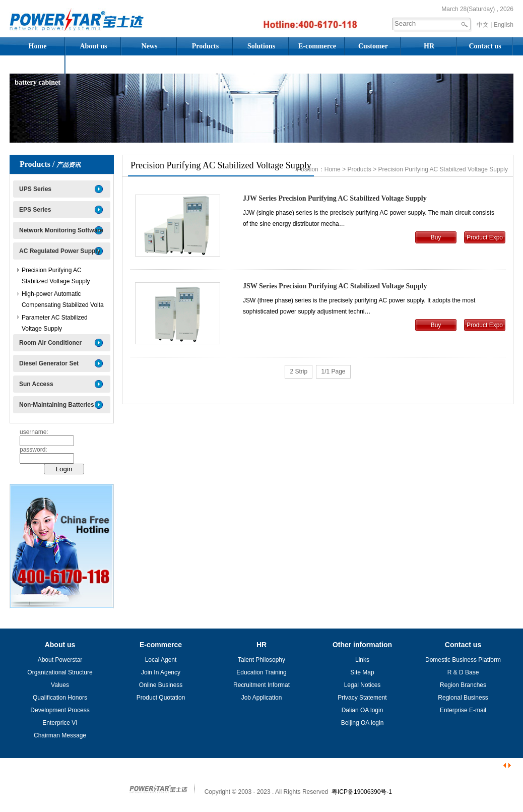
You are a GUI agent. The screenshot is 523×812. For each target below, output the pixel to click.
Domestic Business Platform (463, 660)
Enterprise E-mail (463, 710)
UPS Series (35, 189)
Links (362, 660)
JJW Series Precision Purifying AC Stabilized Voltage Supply (335, 198)
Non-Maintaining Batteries (57, 405)
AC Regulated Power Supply (60, 251)
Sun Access (36, 384)
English (504, 25)
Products (205, 46)
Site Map (362, 672)
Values (60, 685)
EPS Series (35, 210)
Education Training (261, 672)
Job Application (262, 698)
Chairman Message (60, 735)
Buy (436, 237)
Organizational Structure (60, 672)
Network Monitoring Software (61, 230)
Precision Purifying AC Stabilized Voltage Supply (56, 276)
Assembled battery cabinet (38, 67)
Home (38, 46)
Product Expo (485, 237)
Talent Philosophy (261, 660)
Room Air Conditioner (50, 343)
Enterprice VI (60, 723)
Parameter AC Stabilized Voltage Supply (55, 323)
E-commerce (317, 46)
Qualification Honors (60, 698)
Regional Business (463, 698)
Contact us (485, 46)
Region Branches (463, 685)
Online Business (161, 685)
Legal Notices (363, 685)
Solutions (261, 46)
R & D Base (463, 672)
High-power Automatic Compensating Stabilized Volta (63, 299)
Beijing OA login (363, 723)
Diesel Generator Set (49, 363)
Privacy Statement (362, 698)
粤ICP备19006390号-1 (362, 792)
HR (429, 46)
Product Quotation (161, 698)
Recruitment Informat (261, 685)
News (150, 46)
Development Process (60, 710)
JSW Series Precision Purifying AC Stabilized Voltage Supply (335, 286)
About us (93, 46)
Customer (373, 46)
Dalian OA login (363, 710)
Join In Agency (161, 672)
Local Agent (161, 660)
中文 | (484, 25)
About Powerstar (60, 660)
